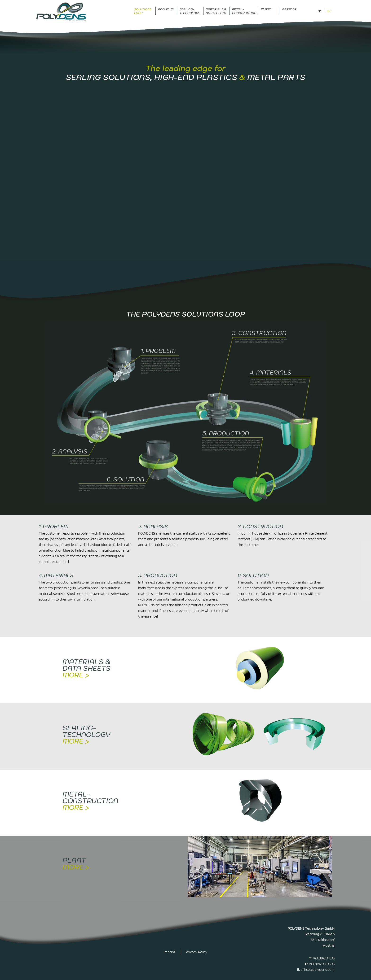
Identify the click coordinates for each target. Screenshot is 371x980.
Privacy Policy (197, 952)
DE (320, 11)
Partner (289, 9)
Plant (266, 9)
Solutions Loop (143, 11)
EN (329, 11)
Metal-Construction (244, 11)
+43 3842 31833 (323, 958)
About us (166, 9)
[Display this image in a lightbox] (185, 412)
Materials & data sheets (216, 11)
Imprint (169, 952)
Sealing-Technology (190, 11)
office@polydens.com (318, 969)
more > (76, 675)
